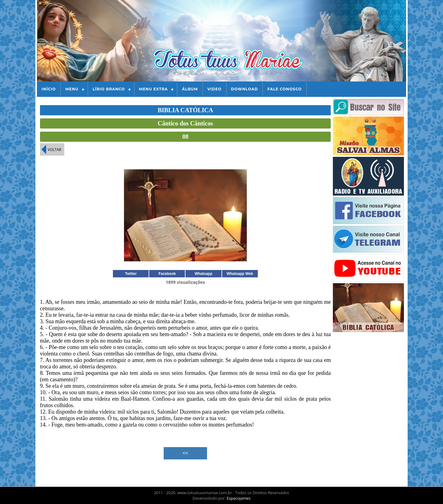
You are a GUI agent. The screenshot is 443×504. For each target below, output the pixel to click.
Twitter (131, 274)
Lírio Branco (109, 89)
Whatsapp (204, 274)
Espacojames (239, 498)
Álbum (190, 89)
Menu (72, 89)
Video (214, 89)
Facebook (167, 274)
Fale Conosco (285, 89)
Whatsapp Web (240, 274)
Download (244, 89)
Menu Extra (154, 89)
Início (49, 89)
